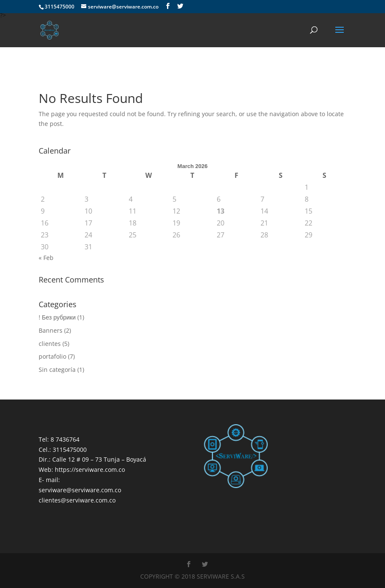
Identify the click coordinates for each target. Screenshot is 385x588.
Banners (51, 330)
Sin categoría (57, 370)
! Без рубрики (57, 317)
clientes (50, 344)
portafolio (52, 356)
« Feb (46, 258)
